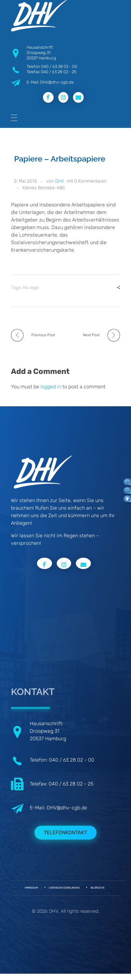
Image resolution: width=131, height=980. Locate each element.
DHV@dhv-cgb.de (67, 808)
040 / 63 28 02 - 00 (59, 66)
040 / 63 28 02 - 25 (58, 72)
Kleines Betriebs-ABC (44, 188)
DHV (60, 181)
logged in (51, 387)
